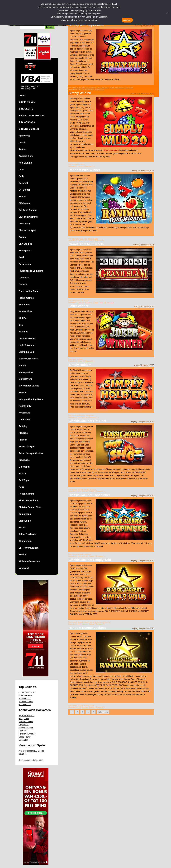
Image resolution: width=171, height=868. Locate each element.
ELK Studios (25, 244)
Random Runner (26, 728)
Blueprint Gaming (28, 217)
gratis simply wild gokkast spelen (84, 87)
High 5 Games (26, 298)
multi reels (85, 300)
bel (74, 239)
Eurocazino (25, 264)
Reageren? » (100, 89)
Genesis (23, 284)
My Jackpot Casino (29, 386)
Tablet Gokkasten (28, 534)
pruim (82, 239)
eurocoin (81, 89)
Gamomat (24, 278)
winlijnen (80, 359)
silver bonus (97, 622)
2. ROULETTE (26, 109)
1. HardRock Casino (27, 692)
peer (77, 239)
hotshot (93, 489)
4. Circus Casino (26, 702)
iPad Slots (24, 305)
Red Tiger (24, 480)
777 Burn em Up (26, 722)
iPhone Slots (26, 311)
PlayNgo (23, 433)
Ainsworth (24, 136)
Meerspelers (89, 89)
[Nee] (167, 13)
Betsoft (23, 197)
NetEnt (22, 392)
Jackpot (91, 491)
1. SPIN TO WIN (27, 102)
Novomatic (24, 413)
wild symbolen (93, 239)
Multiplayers (25, 379)
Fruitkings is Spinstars (31, 271)
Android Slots (26, 156)
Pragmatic (24, 460)
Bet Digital (24, 190)
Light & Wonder (27, 345)
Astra (22, 170)
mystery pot (88, 622)
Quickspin (24, 467)
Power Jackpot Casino (31, 453)
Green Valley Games (30, 291)
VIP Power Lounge (29, 548)
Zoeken (50, 27)
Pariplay (23, 426)
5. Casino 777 (25, 705)
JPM (21, 325)
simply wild (90, 415)
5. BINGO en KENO (29, 129)
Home (22, 95)
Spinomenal (25, 514)
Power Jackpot (27, 446)
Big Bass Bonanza (27, 716)
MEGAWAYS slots (28, 359)
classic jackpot (78, 489)
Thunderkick (25, 541)
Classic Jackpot (27, 230)
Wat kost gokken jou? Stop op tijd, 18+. (31, 752)
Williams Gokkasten (29, 561)
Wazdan (23, 555)
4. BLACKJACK (27, 122)
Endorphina (25, 251)
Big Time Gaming (28, 210)
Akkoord (127, 20)
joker (74, 359)
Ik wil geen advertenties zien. (31, 760)
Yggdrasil (24, 568)
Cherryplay (25, 224)
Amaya (22, 149)
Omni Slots (25, 419)
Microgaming (26, 372)
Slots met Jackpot (28, 501)
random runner (89, 705)
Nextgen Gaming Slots (31, 399)
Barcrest (23, 183)
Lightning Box (26, 352)
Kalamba (23, 332)
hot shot (87, 489)
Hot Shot (22, 731)
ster (86, 239)
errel (79, 417)
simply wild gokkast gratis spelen (121, 87)
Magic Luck (24, 725)
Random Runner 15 (27, 734)
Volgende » (103, 712)
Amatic (22, 142)
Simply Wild (24, 719)
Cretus (22, 237)
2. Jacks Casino (26, 695)
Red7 (21, 487)
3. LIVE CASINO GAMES (32, 115)
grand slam (76, 300)
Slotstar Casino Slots (30, 507)
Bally (21, 176)
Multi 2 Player (25, 737)
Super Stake (99, 302)
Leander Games (27, 338)
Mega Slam (24, 740)
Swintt (22, 528)
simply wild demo (103, 87)
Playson (23, 440)
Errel (21, 257)
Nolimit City (25, 406)
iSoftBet (23, 318)
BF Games (24, 203)
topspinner (88, 554)
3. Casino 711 (25, 698)
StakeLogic (25, 521)
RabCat (23, 473)
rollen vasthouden (79, 415)
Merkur (22, 365)
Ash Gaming (25, 163)
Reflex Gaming (27, 494)
